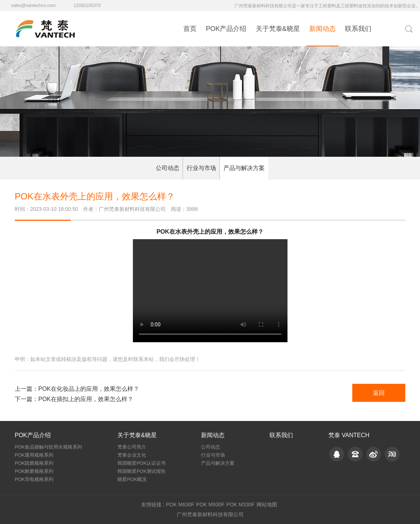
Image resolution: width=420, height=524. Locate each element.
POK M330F (241, 504)
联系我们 (358, 29)
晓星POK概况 (132, 479)
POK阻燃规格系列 (34, 463)
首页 (190, 29)
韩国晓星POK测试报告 (142, 471)
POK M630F (180, 504)
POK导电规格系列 (34, 479)
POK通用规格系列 (34, 455)
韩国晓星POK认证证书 (142, 463)
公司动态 (167, 168)
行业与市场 (201, 168)
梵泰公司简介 (132, 447)
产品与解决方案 (244, 168)
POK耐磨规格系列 (34, 471)
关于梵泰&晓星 (278, 29)
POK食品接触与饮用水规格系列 (48, 447)
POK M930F (210, 504)
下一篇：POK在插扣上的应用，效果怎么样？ (74, 399)
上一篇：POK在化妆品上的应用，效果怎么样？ (77, 389)
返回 (379, 393)
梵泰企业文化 (132, 455)
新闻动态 (322, 29)
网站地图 (267, 504)
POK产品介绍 (226, 29)
